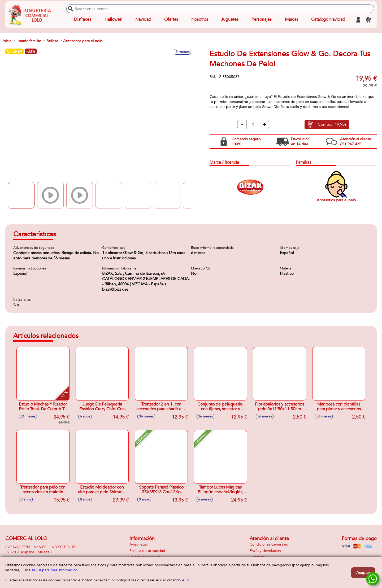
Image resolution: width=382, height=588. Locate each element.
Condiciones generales (269, 544)
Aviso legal (138, 544)
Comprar (332, 125)
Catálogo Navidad (328, 20)
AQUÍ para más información (55, 570)
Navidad (143, 20)
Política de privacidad (147, 551)
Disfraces (83, 20)
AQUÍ (187, 580)
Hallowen (113, 20)
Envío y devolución (265, 551)
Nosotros (199, 20)
